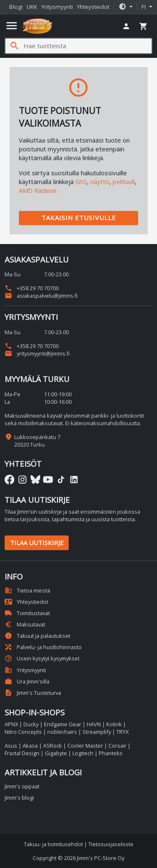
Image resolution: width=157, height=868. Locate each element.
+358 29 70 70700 (32, 288)
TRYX (122, 732)
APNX (11, 724)
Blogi (16, 7)
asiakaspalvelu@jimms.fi (41, 296)
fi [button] (144, 7)
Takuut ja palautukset (37, 636)
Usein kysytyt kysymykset (42, 658)
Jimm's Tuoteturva (33, 693)
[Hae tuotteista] (88, 46)
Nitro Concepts (23, 732)
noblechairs (62, 732)
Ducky (31, 724)
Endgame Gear (63, 724)
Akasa (30, 746)
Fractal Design (22, 753)
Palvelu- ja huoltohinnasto (43, 647)
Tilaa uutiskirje (37, 543)
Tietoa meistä (27, 590)
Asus (11, 746)
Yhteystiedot (93, 7)
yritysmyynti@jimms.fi (37, 353)
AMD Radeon (38, 190)
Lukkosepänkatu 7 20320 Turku (37, 441)
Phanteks (111, 753)
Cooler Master (85, 746)
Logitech (83, 753)
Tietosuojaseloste (111, 844)
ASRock (53, 746)
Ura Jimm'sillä (27, 681)
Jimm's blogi (19, 798)
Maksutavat (25, 624)
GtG (81, 182)
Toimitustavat (27, 613)
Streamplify (97, 732)
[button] (126, 7)
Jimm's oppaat (22, 786)
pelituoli (124, 182)
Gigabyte (56, 753)
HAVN (94, 724)
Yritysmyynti (57, 7)
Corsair (117, 746)
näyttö (100, 182)
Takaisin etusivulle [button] (79, 218)
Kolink (114, 724)
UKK (32, 7)
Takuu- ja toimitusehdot (53, 844)
